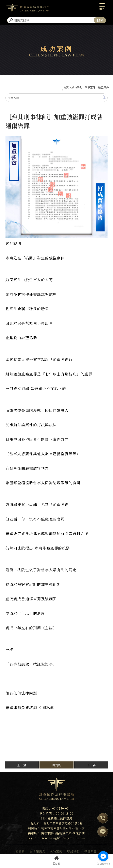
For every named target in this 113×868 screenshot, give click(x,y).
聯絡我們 (73, 851)
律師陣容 (91, 851)
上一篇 (22, 765)
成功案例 (77, 87)
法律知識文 (37, 851)
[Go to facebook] (103, 856)
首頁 (66, 87)
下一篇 (91, 765)
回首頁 (56, 861)
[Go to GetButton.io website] (103, 864)
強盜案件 (103, 87)
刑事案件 (90, 87)
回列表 (56, 765)
